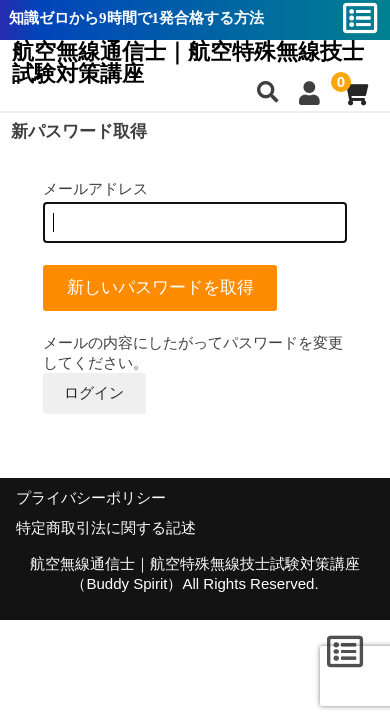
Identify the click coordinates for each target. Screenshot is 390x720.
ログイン (94, 392)
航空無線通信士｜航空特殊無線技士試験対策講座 (188, 63)
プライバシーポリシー (91, 498)
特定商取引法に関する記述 (106, 528)
